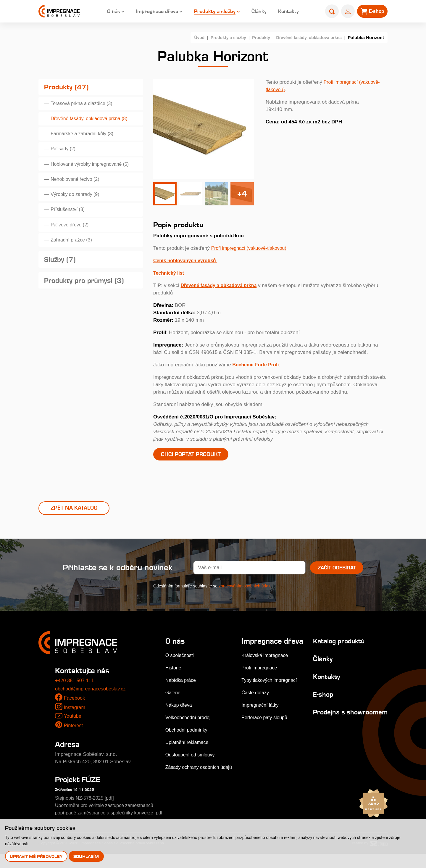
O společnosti (181, 662)
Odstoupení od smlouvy (192, 761)
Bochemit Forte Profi (257, 365)
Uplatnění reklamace (188, 749)
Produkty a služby (210, 12)
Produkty (256, 37)
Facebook (75, 705)
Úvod (191, 37)
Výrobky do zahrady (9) (78, 204)
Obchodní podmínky (188, 736)
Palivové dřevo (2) (72, 237)
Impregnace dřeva (151, 12)
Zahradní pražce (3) (74, 253)
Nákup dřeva (180, 712)
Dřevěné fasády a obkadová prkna (221, 285)
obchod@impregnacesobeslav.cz (92, 695)
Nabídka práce (182, 687)
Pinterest (74, 732)
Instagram (75, 714)
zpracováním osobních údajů (245, 592)
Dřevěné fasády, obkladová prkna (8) (93, 122)
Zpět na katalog (74, 514)
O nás (106, 12)
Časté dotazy (255, 708)
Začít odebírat (337, 574)
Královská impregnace (266, 670)
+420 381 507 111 (75, 687)
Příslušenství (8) (70, 220)
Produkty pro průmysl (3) (87, 297)
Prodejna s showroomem (330, 722)
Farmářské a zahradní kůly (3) (85, 138)
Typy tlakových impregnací (270, 695)
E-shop (318, 701)
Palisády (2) (65, 155)
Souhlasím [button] (87, 856)
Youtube (73, 723)
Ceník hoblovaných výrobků (187, 261)
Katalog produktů (336, 647)
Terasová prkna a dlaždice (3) (84, 106)
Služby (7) (61, 274)
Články (255, 12)
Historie (174, 674)
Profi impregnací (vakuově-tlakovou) (251, 248)
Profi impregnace (260, 683)
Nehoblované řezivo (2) (78, 187)
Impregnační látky (261, 720)
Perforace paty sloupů (265, 733)
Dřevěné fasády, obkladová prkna (307, 37)
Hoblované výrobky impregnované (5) (93, 171)
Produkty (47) (68, 88)
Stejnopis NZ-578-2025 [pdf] (87, 805)
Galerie (174, 699)
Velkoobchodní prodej (190, 724)
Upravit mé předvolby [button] (36, 856)
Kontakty (285, 12)
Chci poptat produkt (194, 455)
